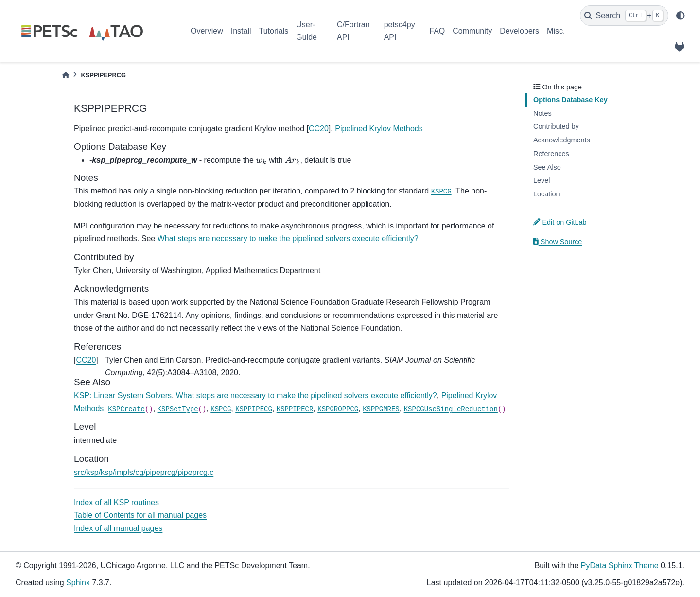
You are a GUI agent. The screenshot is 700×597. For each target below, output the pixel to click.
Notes (542, 113)
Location (546, 194)
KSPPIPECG (254, 409)
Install (241, 31)
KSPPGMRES (381, 409)
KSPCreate (126, 409)
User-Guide (306, 31)
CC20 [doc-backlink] (86, 360)
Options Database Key (570, 100)
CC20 (319, 129)
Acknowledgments (562, 140)
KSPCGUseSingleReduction (451, 409)
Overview (207, 31)
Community (472, 31)
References (551, 154)
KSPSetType (178, 409)
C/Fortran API (353, 31)
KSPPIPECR (295, 409)
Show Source (558, 242)
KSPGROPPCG (338, 409)
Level (542, 180)
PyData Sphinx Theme (620, 566)
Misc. (556, 31)
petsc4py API (400, 31)
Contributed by (556, 126)
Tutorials (273, 31)
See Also (547, 167)
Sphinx (78, 583)
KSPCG (441, 192)
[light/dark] (681, 16)
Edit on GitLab (560, 222)
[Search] (624, 16)
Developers (519, 31)
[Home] (66, 75)
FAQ (437, 31)
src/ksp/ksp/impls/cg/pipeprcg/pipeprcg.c (144, 472)
